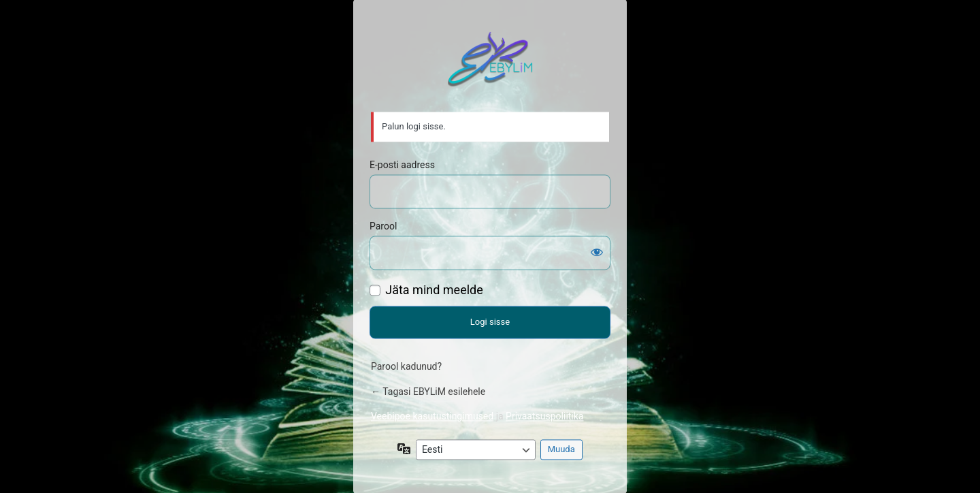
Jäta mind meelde (434, 290)
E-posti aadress (402, 165)
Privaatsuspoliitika (544, 416)
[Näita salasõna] (597, 252)
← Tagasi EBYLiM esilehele (428, 392)
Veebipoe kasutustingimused (432, 416)
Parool (383, 226)
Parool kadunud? (406, 366)
